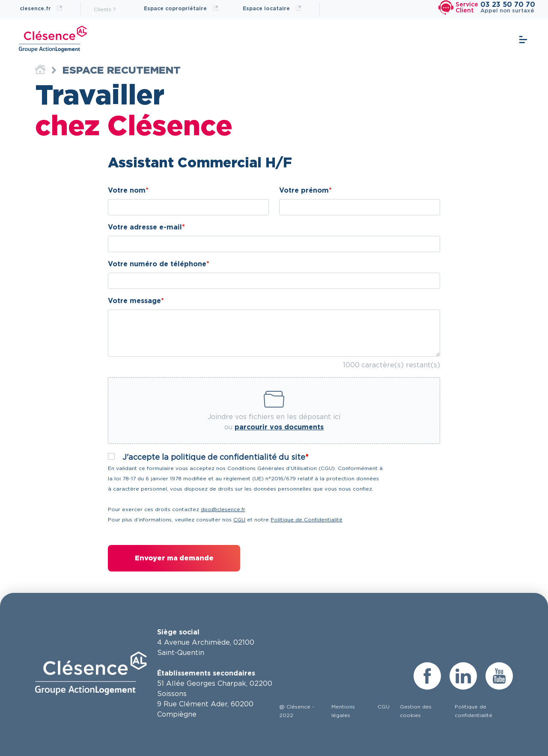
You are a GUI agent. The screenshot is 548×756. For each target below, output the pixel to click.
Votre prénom (304, 190)
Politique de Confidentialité (307, 520)
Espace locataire (272, 8)
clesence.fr (41, 8)
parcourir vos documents (279, 427)
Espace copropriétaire (181, 8)
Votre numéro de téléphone (157, 264)
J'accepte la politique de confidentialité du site (214, 458)
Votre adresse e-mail (145, 227)
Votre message (134, 301)
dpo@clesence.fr (223, 509)
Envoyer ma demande (174, 558)
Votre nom (127, 190)
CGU (239, 520)
